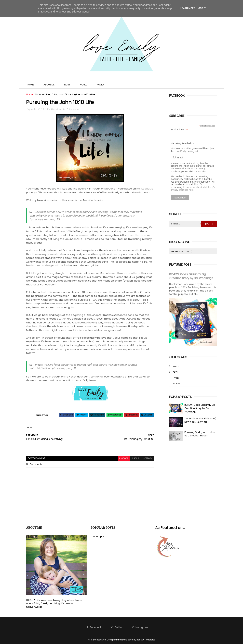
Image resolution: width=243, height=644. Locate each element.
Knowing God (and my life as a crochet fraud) (200, 434)
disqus (135, 458)
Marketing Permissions (183, 143)
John (62, 94)
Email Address (179, 130)
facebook (147, 458)
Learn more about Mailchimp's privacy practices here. (193, 188)
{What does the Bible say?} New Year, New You (200, 420)
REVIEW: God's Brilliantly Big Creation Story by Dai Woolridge (191, 276)
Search (209, 224)
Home (31, 85)
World (83, 85)
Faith (67, 85)
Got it (202, 8)
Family (100, 85)
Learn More (188, 8)
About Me (49, 85)
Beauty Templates (146, 640)
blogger (124, 458)
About (176, 366)
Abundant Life (42, 94)
